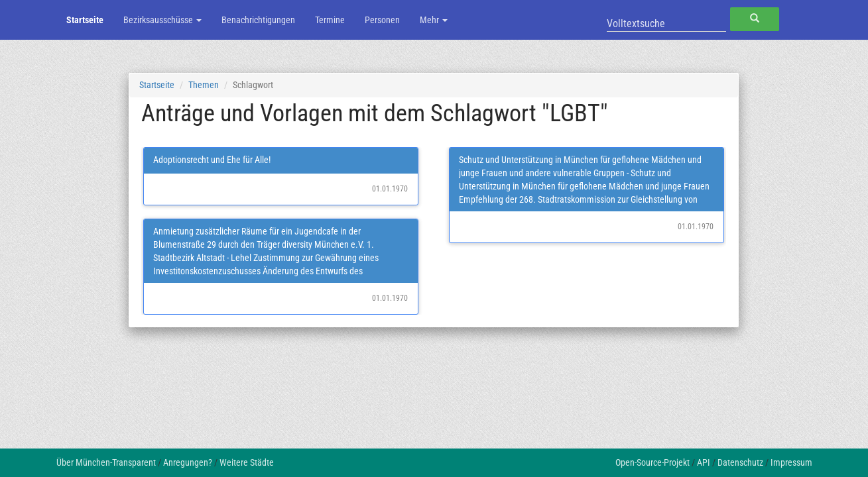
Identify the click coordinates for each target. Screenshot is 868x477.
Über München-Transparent (106, 462)
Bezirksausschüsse (162, 20)
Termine (330, 20)
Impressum (791, 462)
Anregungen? (188, 462)
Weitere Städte (247, 462)
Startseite (85, 20)
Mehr (434, 20)
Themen (204, 85)
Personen (382, 20)
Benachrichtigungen (258, 20)
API (704, 462)
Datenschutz (740, 462)
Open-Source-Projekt (652, 462)
